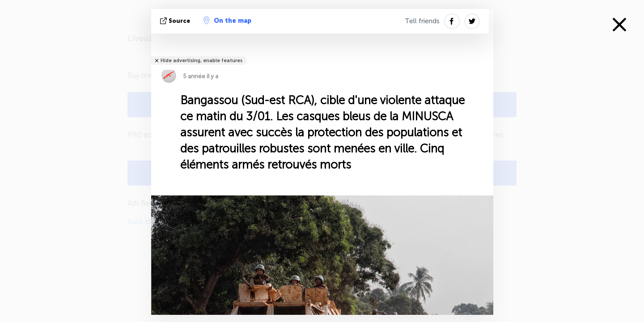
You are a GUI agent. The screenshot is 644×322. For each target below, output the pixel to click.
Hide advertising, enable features (201, 61)
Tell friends (422, 21)
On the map (227, 21)
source (176, 21)
